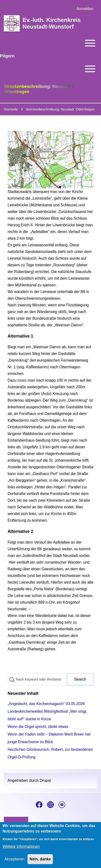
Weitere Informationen (21, 849)
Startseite (11, 109)
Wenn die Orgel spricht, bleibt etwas (38, 727)
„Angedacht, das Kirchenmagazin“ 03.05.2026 (46, 704)
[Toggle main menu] (50, 43)
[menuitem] (85, 9)
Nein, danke (40, 862)
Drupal (45, 780)
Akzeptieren (15, 862)
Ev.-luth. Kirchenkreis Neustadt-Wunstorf (52, 23)
